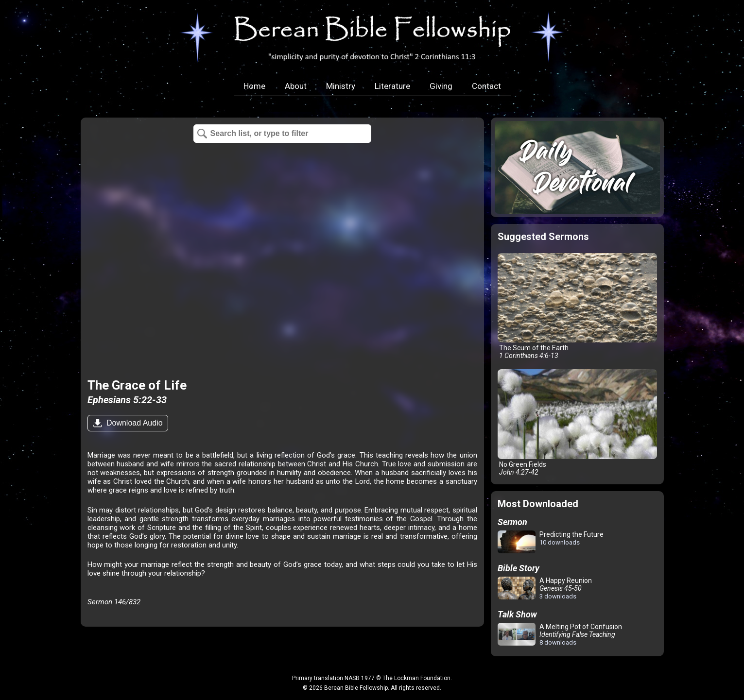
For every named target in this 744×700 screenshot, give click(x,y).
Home (254, 86)
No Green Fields (577, 422)
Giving (441, 86)
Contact (486, 86)
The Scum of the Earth (577, 306)
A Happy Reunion (545, 588)
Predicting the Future (551, 542)
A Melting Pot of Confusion (560, 634)
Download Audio (134, 423)
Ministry (341, 86)
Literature (392, 86)
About (296, 86)
